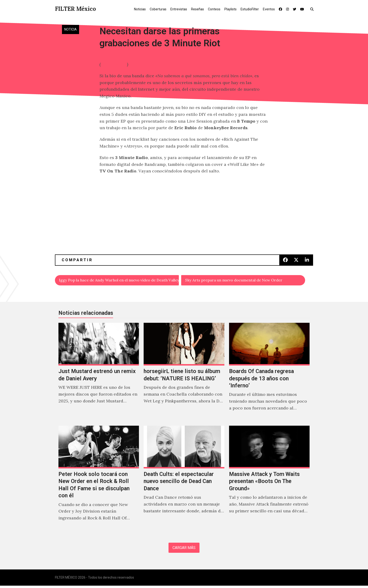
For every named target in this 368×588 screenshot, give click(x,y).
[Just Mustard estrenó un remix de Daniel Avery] (99, 373)
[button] (313, 9)
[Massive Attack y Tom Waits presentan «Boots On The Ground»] (269, 479)
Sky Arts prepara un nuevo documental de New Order (240, 281)
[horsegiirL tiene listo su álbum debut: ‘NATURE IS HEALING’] (184, 373)
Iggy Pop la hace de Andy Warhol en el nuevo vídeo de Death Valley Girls (119, 281)
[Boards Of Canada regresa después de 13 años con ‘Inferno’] (269, 373)
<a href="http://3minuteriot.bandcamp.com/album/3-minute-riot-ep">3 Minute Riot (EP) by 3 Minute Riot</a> (184, 193)
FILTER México (75, 9)
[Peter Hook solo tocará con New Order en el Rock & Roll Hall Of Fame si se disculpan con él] (99, 479)
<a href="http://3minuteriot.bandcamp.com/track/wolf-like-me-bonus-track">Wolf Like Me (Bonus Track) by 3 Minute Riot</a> (184, 226)
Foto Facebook (114, 64)
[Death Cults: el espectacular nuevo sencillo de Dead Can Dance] (184, 479)
